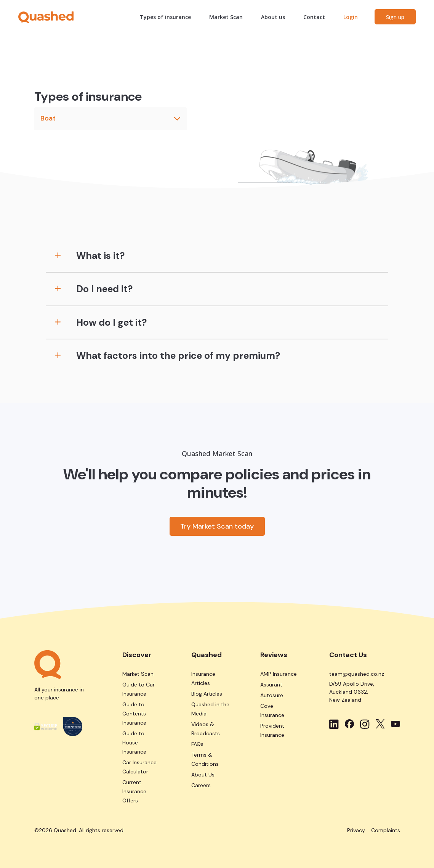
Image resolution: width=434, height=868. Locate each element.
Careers (201, 785)
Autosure (272, 695)
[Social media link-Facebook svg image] (349, 724)
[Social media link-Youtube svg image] (396, 724)
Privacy (356, 830)
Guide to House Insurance (134, 743)
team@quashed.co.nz (357, 674)
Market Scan (226, 17)
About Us (203, 775)
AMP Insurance (279, 674)
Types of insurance (165, 17)
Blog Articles (207, 694)
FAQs (197, 744)
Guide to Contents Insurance (134, 714)
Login (351, 17)
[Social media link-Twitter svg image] (380, 724)
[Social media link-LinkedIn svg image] (334, 724)
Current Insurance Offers (134, 791)
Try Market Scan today (217, 526)
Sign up (395, 17)
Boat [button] (111, 118)
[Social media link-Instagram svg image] (365, 724)
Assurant (271, 685)
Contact (314, 17)
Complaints (386, 830)
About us (273, 17)
